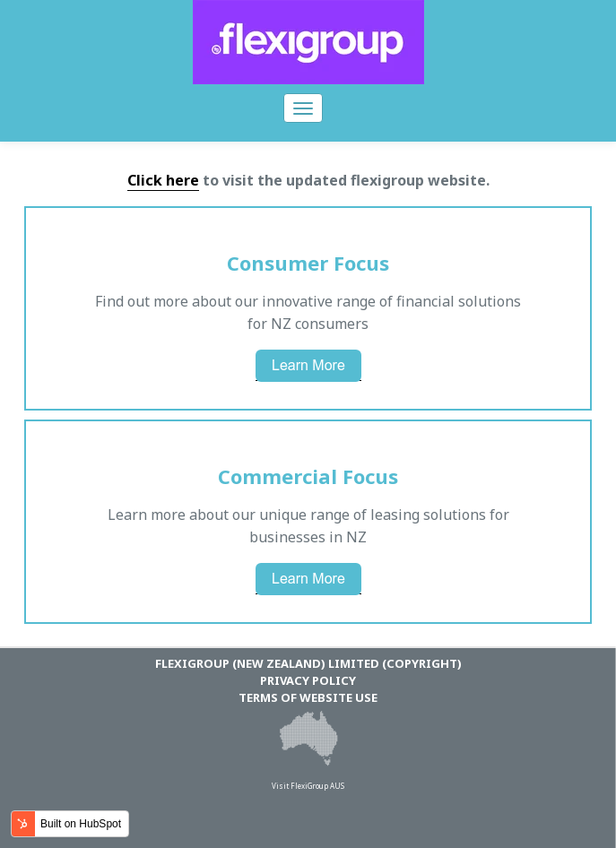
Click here (163, 180)
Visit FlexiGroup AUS (308, 786)
